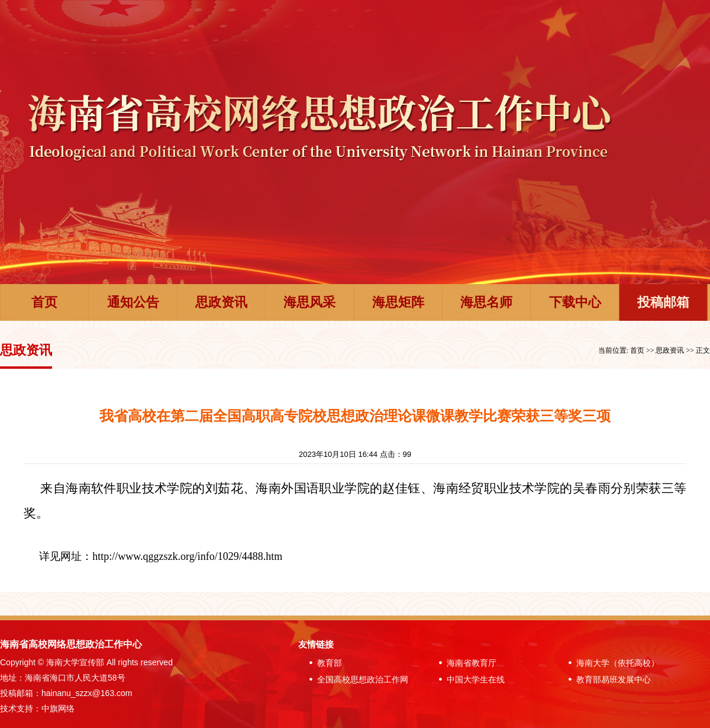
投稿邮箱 (663, 302)
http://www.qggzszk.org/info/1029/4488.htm (187, 556)
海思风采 (309, 302)
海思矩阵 (398, 302)
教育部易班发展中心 (607, 679)
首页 (44, 302)
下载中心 (575, 302)
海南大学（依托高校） (611, 663)
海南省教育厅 (465, 663)
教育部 (323, 663)
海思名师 (486, 302)
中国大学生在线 (469, 679)
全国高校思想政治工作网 (356, 679)
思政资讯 (221, 302)
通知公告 (133, 302)
